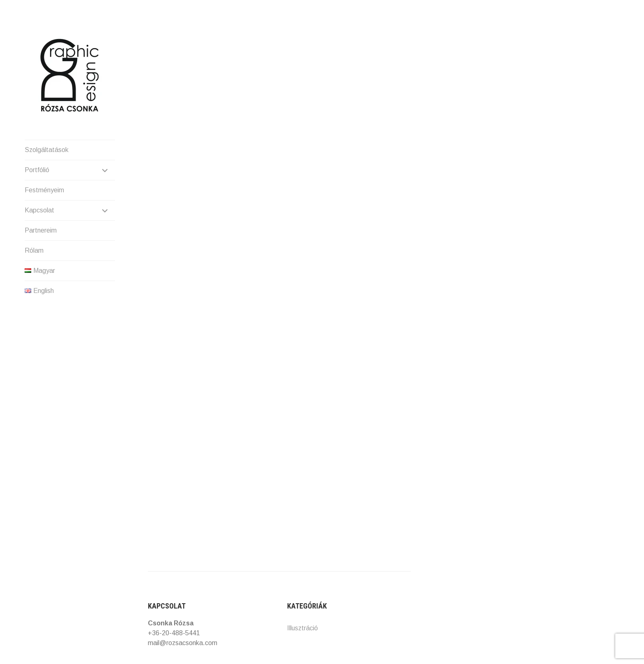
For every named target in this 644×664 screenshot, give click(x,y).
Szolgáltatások (47, 150)
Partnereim (41, 230)
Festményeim (44, 190)
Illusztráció (302, 628)
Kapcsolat (39, 210)
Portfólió (37, 170)
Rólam (34, 250)
